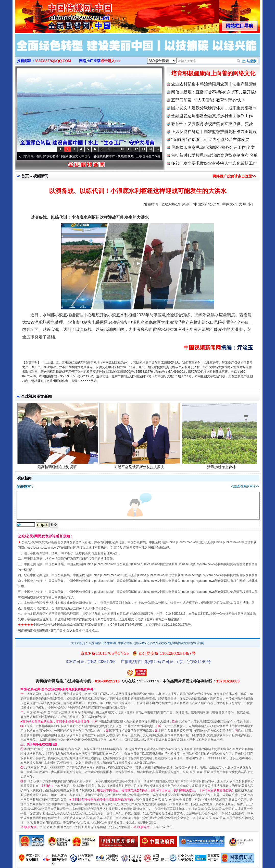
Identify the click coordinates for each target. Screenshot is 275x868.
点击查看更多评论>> (245, 486)
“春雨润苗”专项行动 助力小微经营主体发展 (210, 140)
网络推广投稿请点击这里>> (234, 176)
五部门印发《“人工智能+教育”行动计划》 (209, 100)
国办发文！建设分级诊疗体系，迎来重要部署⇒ (214, 108)
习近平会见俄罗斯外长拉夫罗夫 (140, 469)
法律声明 (110, 643)
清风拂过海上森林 (222, 469)
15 (157, 149)
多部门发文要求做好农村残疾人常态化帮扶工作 (214, 163)
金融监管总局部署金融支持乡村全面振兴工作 (212, 116)
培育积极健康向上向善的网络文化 (213, 73)
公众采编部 (93, 643)
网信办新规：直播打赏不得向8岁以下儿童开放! (214, 92)
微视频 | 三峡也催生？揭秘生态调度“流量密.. (158, 156)
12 (136, 149)
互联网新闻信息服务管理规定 (96, 553)
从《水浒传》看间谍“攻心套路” (42, 156)
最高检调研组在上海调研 (58, 469)
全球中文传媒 (57, 15)
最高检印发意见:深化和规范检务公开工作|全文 (213, 147)
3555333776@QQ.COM (53, 61)
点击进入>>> (111, 61)
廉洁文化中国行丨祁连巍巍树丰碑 (95, 156)
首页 (25, 176)
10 (122, 149)
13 (143, 149)
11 (129, 149)
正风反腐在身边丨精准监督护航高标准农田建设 (214, 132)
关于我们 (77, 643)
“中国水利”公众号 (207, 204)
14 (150, 149)
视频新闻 (41, 176)
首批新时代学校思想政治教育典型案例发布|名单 (214, 155)
